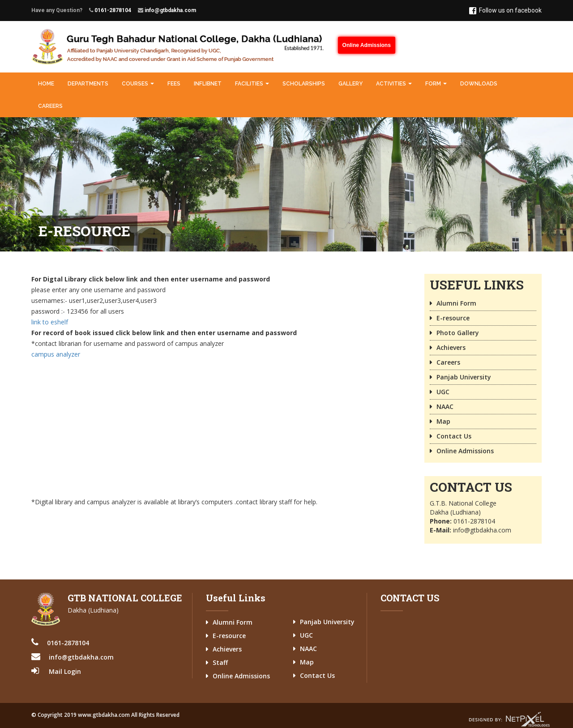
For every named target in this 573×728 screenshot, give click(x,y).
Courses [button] (138, 84)
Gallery (351, 84)
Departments (88, 84)
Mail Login (65, 671)
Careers (50, 106)
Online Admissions (367, 45)
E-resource (453, 318)
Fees (174, 84)
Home (46, 84)
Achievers (451, 347)
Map (443, 421)
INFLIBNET (208, 84)
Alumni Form (456, 303)
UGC (443, 392)
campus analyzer (56, 354)
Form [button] (436, 84)
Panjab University (464, 377)
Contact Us (454, 436)
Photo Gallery (458, 333)
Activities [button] (394, 84)
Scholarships (304, 84)
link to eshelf (50, 322)
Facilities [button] (252, 84)
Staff (220, 662)
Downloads (479, 84)
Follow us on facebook (505, 11)
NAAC (445, 407)
